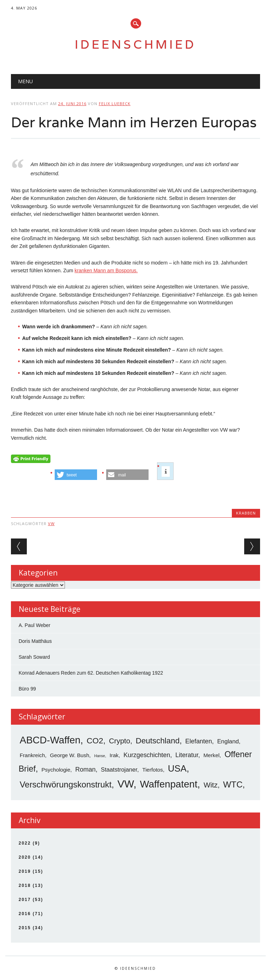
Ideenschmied (135, 44)
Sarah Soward (34, 657)
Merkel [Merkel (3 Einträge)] (211, 755)
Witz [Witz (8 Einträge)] (211, 785)
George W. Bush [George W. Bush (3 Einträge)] (70, 755)
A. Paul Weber (35, 625)
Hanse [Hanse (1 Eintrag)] (100, 756)
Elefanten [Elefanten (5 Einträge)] (199, 741)
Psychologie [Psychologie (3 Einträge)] (56, 770)
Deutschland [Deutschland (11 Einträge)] (157, 741)
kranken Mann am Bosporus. (106, 270)
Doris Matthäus (35, 641)
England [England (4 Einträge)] (228, 741)
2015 (25, 928)
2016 (25, 914)
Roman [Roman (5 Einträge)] (85, 769)
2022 (25, 843)
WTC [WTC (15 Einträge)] (233, 784)
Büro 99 (27, 689)
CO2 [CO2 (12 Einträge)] (95, 741)
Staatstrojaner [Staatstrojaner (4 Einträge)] (119, 770)
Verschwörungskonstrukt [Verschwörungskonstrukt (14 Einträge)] (66, 784)
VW (51, 524)
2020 (25, 857)
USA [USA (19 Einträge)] (177, 768)
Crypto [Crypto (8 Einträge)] (120, 741)
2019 (25, 871)
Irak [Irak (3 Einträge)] (114, 755)
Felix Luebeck (115, 104)
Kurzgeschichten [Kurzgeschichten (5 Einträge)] (147, 755)
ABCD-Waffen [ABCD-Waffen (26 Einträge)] (50, 740)
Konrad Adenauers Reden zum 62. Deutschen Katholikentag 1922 (91, 673)
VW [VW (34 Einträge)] (126, 784)
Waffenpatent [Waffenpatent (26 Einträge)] (168, 784)
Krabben (246, 513)
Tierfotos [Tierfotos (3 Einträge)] (152, 770)
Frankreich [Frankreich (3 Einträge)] (32, 755)
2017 (25, 900)
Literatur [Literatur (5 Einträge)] (187, 755)
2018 (25, 885)
